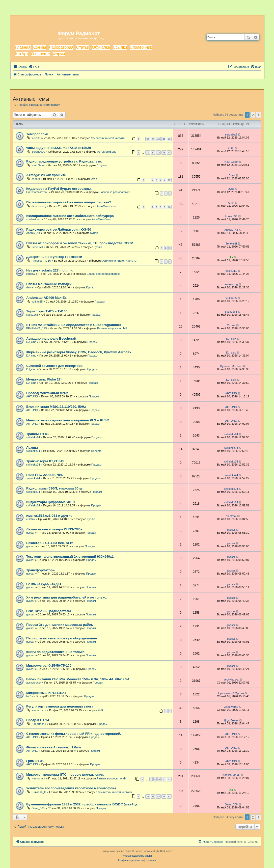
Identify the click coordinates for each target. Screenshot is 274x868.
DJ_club (31, 342)
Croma (231, 325)
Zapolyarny (231, 707)
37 (169, 796)
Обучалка (101, 47)
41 (164, 139)
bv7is (30, 696)
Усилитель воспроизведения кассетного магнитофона (71, 788)
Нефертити (39, 710)
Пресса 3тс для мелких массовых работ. (60, 625)
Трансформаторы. (41, 570)
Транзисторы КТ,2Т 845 (45, 461)
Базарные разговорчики (115, 192)
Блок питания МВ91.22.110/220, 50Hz (56, 407)
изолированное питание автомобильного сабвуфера (70, 216)
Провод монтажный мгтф (47, 393)
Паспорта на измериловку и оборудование (62, 638)
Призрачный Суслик (231, 693)
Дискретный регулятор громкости (54, 257)
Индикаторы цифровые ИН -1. (51, 502)
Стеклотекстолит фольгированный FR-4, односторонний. (74, 734)
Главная (23, 47)
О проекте (40, 54)
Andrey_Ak (33, 233)
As (231, 257)
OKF (231, 148)
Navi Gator (38, 165)
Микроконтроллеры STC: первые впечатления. (65, 775)
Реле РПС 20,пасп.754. (45, 475)
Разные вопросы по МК (112, 328)
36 (164, 796)
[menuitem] (34, 67)
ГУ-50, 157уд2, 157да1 (44, 584)
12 (158, 153)
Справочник (141, 47)
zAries (231, 175)
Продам (101, 165)
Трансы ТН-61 (38, 434)
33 (148, 796)
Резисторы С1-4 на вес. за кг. (50, 543)
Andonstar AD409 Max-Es (46, 298)
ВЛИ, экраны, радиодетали (49, 611)
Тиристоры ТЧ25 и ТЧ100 (47, 311)
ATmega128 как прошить (46, 175)
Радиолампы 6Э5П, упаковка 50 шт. (55, 488)
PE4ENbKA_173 (36, 328)
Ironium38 (231, 216)
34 (153, 796)
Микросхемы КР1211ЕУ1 (46, 693)
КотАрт (22, 54)
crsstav (31, 519)
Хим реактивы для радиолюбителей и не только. (67, 597)
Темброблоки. (38, 134)
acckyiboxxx (34, 683)
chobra (36, 179)
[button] (259, 115)
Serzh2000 (38, 152)
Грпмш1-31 (35, 761)
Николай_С (39, 792)
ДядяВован (39, 724)
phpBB (128, 851)
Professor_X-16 (41, 261)
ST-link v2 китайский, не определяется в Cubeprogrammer (74, 325)
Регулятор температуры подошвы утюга (60, 706)
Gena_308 (38, 808)
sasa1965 (32, 315)
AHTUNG (32, 396)
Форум (59, 54)
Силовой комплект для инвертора (54, 366)
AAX (231, 189)
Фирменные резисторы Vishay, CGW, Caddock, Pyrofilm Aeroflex (79, 352)
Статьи (83, 47)
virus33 (36, 138)
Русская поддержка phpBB (137, 856)
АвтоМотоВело (107, 152)
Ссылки (120, 47)
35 (158, 796)
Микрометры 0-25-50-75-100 (49, 666)
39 (153, 139)
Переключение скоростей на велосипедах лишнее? (69, 202)
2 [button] (253, 115)
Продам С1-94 (38, 720)
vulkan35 (37, 302)
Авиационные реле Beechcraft (51, 338)
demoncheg (39, 206)
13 (164, 153)
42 (169, 139)
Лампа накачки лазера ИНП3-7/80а (54, 529)
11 (153, 153)
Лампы (32, 447)
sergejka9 (231, 134)
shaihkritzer (33, 219)
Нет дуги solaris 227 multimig (50, 270)
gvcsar (30, 533)
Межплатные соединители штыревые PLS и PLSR (68, 420)
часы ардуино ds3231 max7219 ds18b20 (59, 148)
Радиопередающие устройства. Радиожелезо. (64, 161)
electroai (231, 516)
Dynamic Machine (231, 366)
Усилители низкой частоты (108, 138)
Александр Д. (231, 775)
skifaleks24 (33, 437)
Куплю (94, 233)
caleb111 (231, 271)
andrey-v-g (231, 284)
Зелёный (37, 247)
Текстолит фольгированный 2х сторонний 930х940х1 (70, 557)
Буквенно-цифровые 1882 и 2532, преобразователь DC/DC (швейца (82, 804)
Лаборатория (61, 47)
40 (158, 139)
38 (148, 139)
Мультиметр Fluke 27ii (44, 379)
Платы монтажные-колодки (49, 284)
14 (169, 153)
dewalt (30, 287)
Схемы (40, 47)
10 (148, 153)
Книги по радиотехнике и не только (55, 652)
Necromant (38, 778)
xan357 (31, 274)
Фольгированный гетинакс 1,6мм (54, 747)
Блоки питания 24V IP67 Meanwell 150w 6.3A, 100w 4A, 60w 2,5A (78, 679)
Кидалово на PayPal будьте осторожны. (59, 189)
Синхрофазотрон (37, 192)
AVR (94, 179)
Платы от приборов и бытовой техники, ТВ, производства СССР (80, 243)
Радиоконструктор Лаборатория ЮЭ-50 (59, 229)
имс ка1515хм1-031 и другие (49, 516)
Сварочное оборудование (103, 274)
